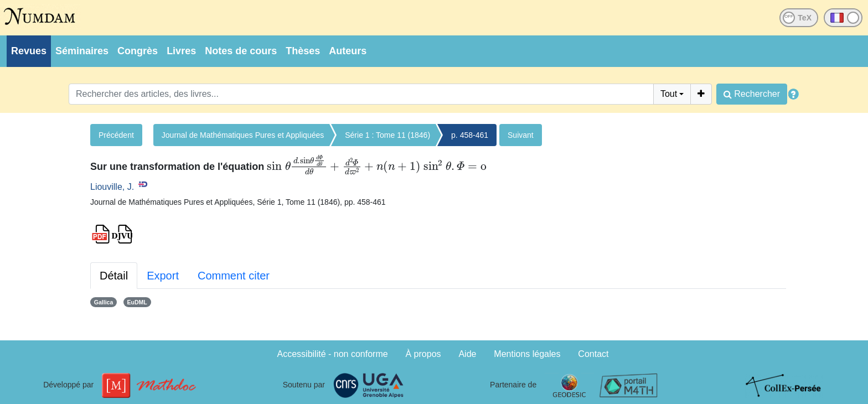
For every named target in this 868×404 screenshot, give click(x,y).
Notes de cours (241, 51)
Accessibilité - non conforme (333, 354)
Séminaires (82, 51)
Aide (467, 354)
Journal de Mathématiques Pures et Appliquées (243, 135)
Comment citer (234, 276)
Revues (29, 51)
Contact (593, 354)
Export (163, 276)
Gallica (104, 302)
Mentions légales (527, 354)
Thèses (303, 51)
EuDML (137, 302)
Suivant (521, 135)
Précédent (116, 135)
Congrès (138, 51)
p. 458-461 (470, 135)
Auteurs (348, 51)
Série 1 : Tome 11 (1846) (387, 135)
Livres (181, 51)
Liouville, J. (112, 187)
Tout (669, 94)
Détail (114, 276)
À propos (423, 354)
